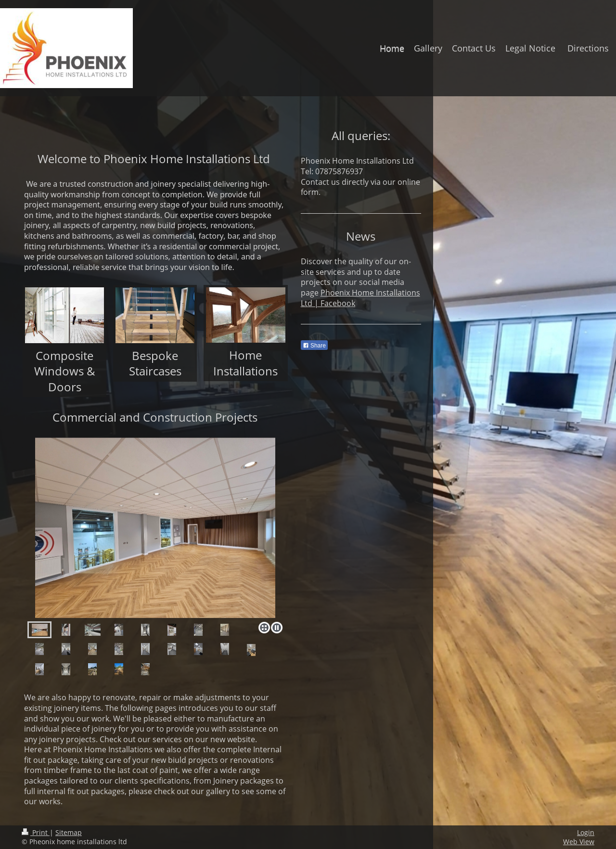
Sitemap (69, 832)
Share (314, 346)
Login (586, 832)
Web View (579, 842)
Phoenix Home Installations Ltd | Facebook (360, 298)
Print (36, 832)
